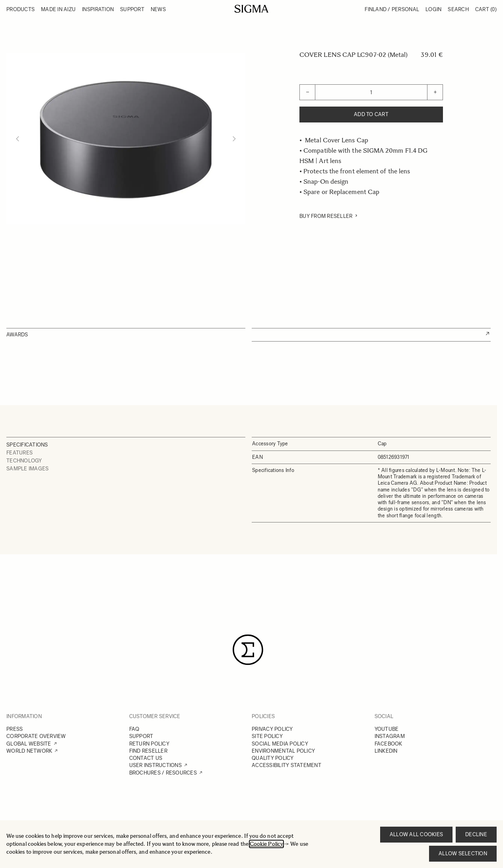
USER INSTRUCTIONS (155, 765)
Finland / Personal (392, 9)
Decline (476, 834)
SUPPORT (141, 736)
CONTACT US (146, 758)
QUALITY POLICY (273, 758)
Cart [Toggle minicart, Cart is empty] (486, 9)
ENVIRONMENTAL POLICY (283, 751)
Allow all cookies (416, 834)
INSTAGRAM (390, 736)
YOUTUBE (387, 729)
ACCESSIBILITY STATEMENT (286, 765)
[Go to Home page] (251, 9)
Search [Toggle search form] (458, 9)
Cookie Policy (266, 844)
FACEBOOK (388, 744)
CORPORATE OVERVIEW (36, 736)
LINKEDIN (386, 751)
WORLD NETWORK (29, 751)
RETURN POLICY (149, 744)
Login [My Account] (433, 9)
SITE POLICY (267, 736)
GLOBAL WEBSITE (29, 744)
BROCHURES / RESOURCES (163, 773)
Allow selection (463, 853)
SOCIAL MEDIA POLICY (280, 744)
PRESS (15, 729)
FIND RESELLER (148, 751)
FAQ (134, 729)
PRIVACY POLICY (272, 729)
